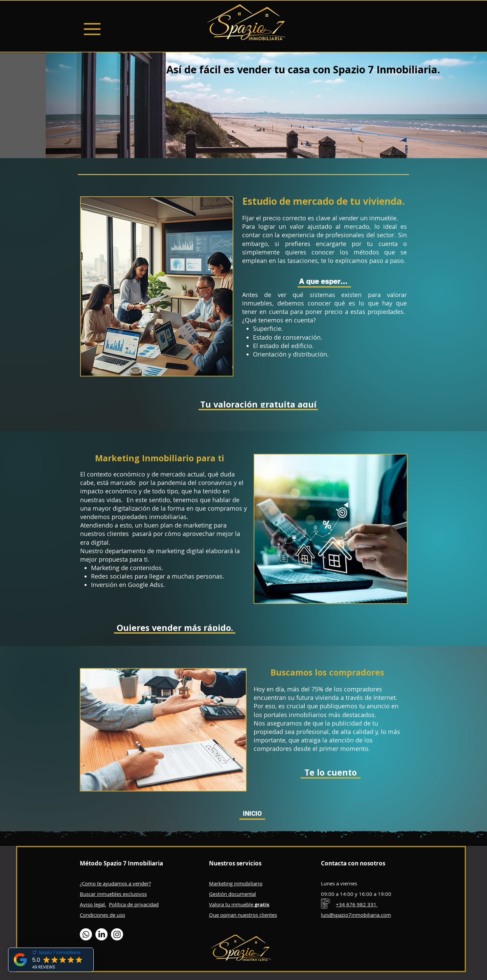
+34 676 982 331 (357, 904)
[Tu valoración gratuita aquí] (258, 405)
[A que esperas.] (324, 282)
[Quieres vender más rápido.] (175, 628)
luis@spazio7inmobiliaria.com (356, 915)
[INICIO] (252, 814)
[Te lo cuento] (331, 773)
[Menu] (92, 29)
